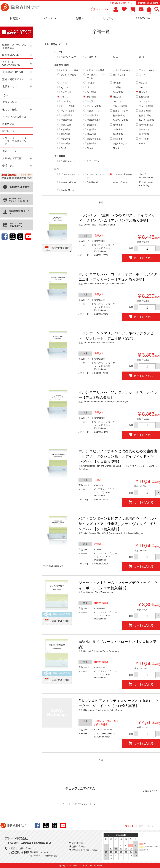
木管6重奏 (118, 129)
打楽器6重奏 (119, 115)
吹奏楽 (15, 18)
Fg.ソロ (64, 87)
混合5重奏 (118, 134)
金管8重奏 (118, 125)
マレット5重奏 (120, 106)
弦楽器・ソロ (93, 101)
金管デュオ (66, 125)
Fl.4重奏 (91, 83)
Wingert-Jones (120, 182)
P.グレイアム (93, 161)
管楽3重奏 (66, 139)
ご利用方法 (77, 843)
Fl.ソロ (64, 83)
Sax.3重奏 (92, 92)
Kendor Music (67, 190)
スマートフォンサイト (149, 826)
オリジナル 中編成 (96, 70)
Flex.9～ (117, 148)
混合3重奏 (66, 134)
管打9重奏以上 (120, 143)
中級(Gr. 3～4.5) (68, 57)
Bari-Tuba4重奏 (120, 120)
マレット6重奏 (146, 106)
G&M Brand (92, 182)
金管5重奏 (92, 125)
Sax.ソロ (143, 87)
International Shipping (148, 3)
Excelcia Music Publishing (146, 184)
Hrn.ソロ (143, 92)
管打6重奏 (92, 143)
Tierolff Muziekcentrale (146, 176)
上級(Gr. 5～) (93, 57)
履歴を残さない (153, 791)
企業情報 (114, 3)
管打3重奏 (118, 139)
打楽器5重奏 (93, 115)
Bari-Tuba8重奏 (146, 120)
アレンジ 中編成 (68, 75)
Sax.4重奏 (118, 92)
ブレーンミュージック (70, 176)
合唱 (80, 18)
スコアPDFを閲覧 (60, 248)
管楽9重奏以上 (94, 139)
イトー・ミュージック (96, 176)
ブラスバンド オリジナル (96, 76)
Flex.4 (142, 143)
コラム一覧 (102, 9)
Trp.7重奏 (91, 97)
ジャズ (142, 75)
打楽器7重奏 (145, 115)
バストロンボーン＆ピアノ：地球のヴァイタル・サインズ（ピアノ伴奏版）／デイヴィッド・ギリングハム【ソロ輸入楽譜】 (118, 524)
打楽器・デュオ (120, 111)
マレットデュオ (147, 101)
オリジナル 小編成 (122, 70)
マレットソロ (119, 101)
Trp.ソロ (65, 97)
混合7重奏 (144, 134)
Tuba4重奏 (66, 101)
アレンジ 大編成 (147, 70)
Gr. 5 (141, 57)
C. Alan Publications (122, 174)
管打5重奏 (66, 143)
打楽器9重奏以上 (95, 120)
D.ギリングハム (68, 161)
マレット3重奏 (68, 106)
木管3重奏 (66, 129)
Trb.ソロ (117, 97)
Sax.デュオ (66, 92)
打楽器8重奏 (67, 120)
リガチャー (110, 18)
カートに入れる (141, 258)
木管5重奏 (92, 129)
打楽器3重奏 (145, 111)
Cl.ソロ (90, 87)
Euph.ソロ (144, 97)
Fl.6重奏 (117, 83)
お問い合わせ (127, 3)
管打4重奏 (144, 139)
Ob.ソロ (143, 83)
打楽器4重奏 (67, 115)
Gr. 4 (115, 57)
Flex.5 (64, 148)
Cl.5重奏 (117, 87)
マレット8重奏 (68, 111)
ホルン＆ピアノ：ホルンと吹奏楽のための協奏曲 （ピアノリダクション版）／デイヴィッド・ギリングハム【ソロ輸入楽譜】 (118, 456)
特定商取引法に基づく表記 (85, 850)
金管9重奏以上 (146, 125)
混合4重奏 (92, 134)
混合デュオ (144, 129)
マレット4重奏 (94, 106)
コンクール (48, 18)
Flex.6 (90, 148)
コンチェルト (119, 75)
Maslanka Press (68, 182)
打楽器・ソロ (93, 111)
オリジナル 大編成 (69, 70)
